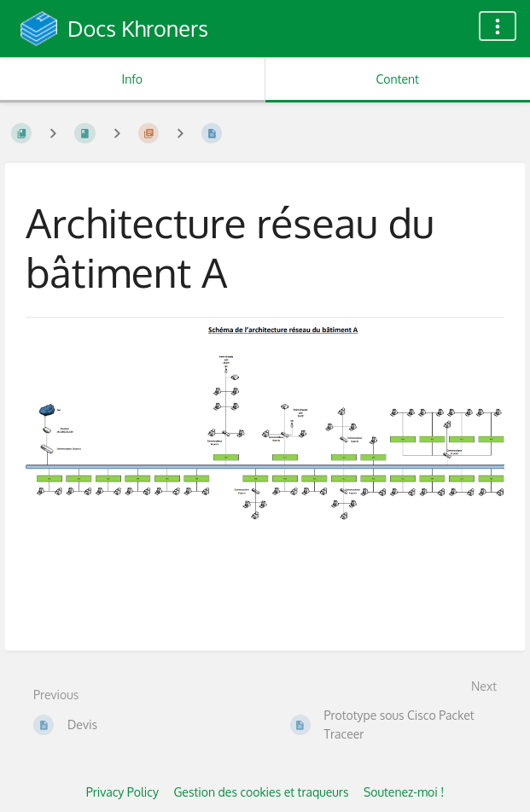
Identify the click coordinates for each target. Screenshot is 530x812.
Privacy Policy (122, 792)
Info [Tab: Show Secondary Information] (132, 79)
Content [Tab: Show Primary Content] (398, 79)
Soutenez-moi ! (404, 792)
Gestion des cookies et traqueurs (261, 792)
